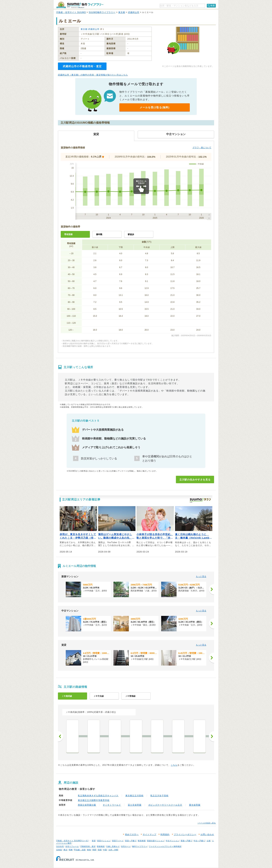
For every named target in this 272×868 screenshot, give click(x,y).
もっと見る (201, 576)
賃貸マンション (104, 841)
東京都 (122, 12)
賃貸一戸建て (131, 841)
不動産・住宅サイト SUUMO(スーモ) (72, 841)
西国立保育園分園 (87, 805)
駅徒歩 (131, 234)
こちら (174, 765)
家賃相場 (142, 841)
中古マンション (173, 841)
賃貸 (94, 841)
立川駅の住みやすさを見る (195, 480)
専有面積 (68, 234)
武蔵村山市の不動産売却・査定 (82, 66)
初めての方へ (132, 834)
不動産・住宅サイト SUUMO (71, 12)
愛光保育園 (195, 805)
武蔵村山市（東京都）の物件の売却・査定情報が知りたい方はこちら (93, 75)
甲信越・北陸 (80, 850)
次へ (211, 736)
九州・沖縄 (113, 850)
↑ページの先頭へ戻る (207, 823)
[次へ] (211, 589)
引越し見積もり (113, 846)
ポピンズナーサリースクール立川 (165, 805)
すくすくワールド (112, 805)
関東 (71, 850)
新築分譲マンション (156, 841)
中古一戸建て (199, 841)
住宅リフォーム (72, 846)
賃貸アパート (118, 841)
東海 (89, 850)
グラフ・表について (202, 148)
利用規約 (165, 834)
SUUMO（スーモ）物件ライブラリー (80, 5)
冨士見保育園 (135, 805)
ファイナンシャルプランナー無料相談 (165, 846)
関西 (94, 850)
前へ (61, 736)
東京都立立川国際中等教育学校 (94, 800)
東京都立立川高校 (134, 796)
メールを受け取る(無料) (155, 107)
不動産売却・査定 (88, 846)
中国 (105, 850)
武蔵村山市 (134, 12)
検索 (213, 6)
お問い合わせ (207, 834)
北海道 (59, 850)
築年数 (99, 234)
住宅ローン (126, 846)
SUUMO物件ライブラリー (102, 12)
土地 (209, 841)
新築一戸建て (186, 841)
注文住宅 (60, 846)
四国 (100, 850)
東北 (65, 850)
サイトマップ (150, 834)
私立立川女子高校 (159, 796)
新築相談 (101, 846)
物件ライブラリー (140, 846)
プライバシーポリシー (185, 834)
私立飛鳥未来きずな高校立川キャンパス (98, 796)
